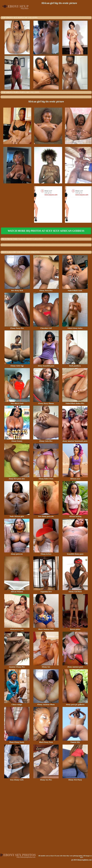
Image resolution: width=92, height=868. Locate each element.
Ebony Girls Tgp (17, 365)
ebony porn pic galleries (75, 704)
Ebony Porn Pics (46, 290)
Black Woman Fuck (46, 628)
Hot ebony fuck (17, 290)
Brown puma (75, 628)
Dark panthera (75, 365)
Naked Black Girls (75, 290)
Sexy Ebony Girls (17, 779)
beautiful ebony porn (75, 553)
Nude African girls (17, 515)
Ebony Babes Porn (46, 478)
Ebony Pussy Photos (46, 402)
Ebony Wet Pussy (75, 779)
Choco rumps (17, 704)
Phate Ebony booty (17, 741)
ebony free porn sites (17, 478)
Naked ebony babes (75, 327)
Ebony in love (46, 553)
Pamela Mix (75, 741)
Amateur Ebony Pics (17, 666)
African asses (75, 478)
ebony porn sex (17, 553)
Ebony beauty (17, 440)
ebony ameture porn (75, 666)
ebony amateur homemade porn (75, 440)
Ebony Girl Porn (75, 591)
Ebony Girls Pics (46, 440)
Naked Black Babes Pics (75, 402)
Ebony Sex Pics (46, 779)
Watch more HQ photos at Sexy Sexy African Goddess (46, 231)
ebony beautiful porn (46, 365)
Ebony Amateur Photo (46, 704)
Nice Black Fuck (17, 402)
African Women (17, 591)
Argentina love (46, 591)
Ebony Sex (46, 666)
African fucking (75, 515)
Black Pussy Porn (46, 741)
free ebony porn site (46, 515)
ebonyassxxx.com (17, 628)
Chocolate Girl (46, 327)
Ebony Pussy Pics (17, 327)
